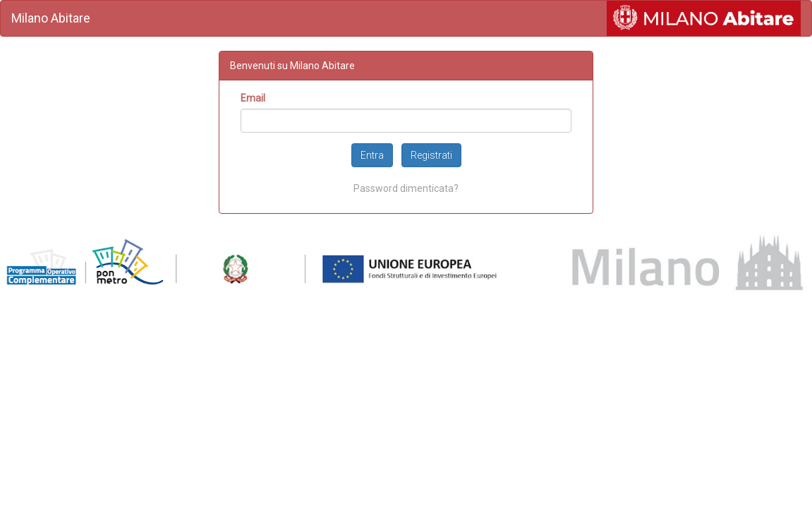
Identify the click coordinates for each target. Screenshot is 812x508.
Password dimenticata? (406, 188)
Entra (372, 155)
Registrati (431, 155)
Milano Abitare (51, 18)
